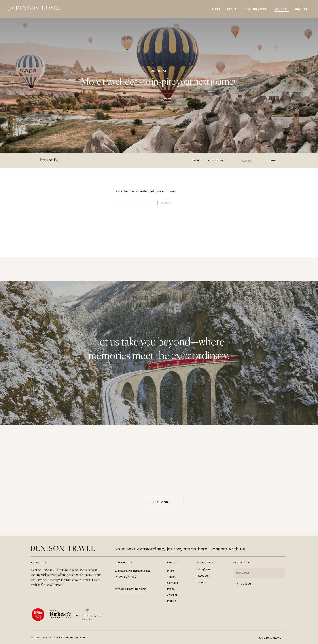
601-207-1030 (127, 577)
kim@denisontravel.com (134, 571)
